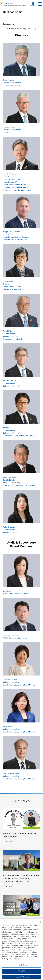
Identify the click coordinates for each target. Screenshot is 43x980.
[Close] (40, 923)
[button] (40, 4)
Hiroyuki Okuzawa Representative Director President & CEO (12, 130)
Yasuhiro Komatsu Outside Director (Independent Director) (11, 384)
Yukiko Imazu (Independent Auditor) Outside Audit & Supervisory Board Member (19, 729)
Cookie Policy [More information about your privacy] (15, 960)
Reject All (21, 972)
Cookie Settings (22, 966)
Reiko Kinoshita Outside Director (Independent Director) (11, 530)
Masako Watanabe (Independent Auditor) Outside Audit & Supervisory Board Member (19, 682)
